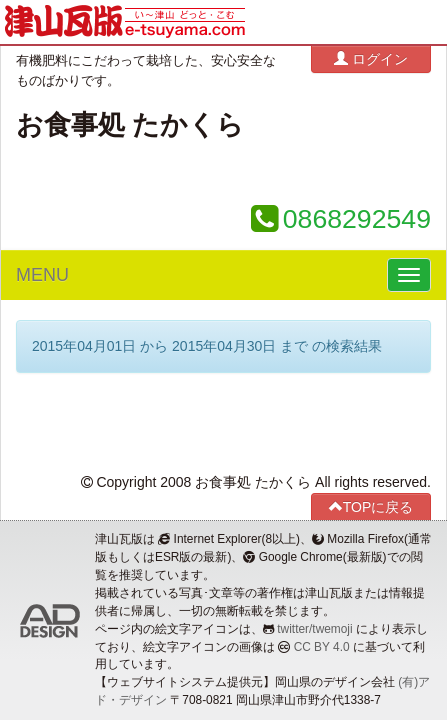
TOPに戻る (371, 506)
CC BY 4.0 (322, 647)
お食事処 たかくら (130, 125)
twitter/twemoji (314, 629)
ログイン (371, 58)
